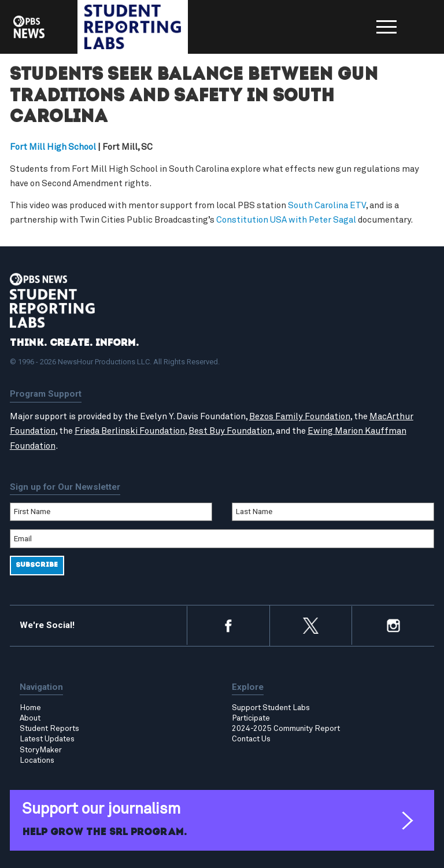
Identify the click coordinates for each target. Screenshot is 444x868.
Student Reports (49, 729)
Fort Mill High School (53, 147)
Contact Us (251, 739)
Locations (37, 760)
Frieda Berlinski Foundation (130, 431)
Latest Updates (47, 739)
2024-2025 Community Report (286, 729)
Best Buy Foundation (230, 431)
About (30, 718)
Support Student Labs (271, 708)
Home (30, 708)
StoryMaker (41, 750)
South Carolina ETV (327, 206)
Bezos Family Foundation (300, 417)
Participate (251, 718)
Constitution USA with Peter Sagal (286, 220)
